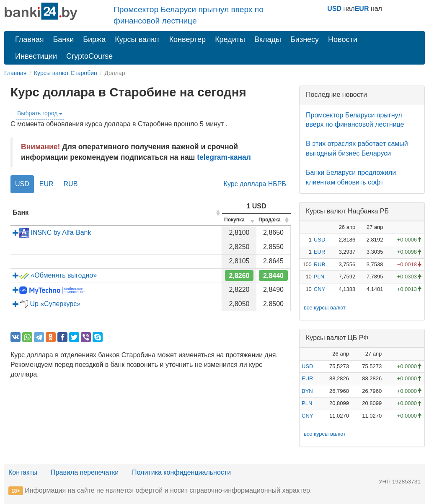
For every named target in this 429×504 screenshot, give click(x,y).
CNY (319, 289)
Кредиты (230, 39)
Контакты (23, 472)
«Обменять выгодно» (55, 275)
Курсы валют (137, 39)
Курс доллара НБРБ (255, 184)
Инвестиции (36, 56)
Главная (30, 39)
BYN (307, 391)
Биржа (94, 39)
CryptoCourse (89, 56)
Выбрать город (40, 113)
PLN (319, 277)
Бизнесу (305, 39)
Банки (64, 39)
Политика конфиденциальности (181, 472)
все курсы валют (325, 308)
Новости (343, 39)
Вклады (268, 39)
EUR (362, 9)
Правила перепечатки (85, 472)
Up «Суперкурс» (47, 304)
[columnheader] (116, 213)
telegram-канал (224, 157)
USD (334, 9)
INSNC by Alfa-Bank (52, 233)
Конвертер (188, 39)
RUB (71, 184)
